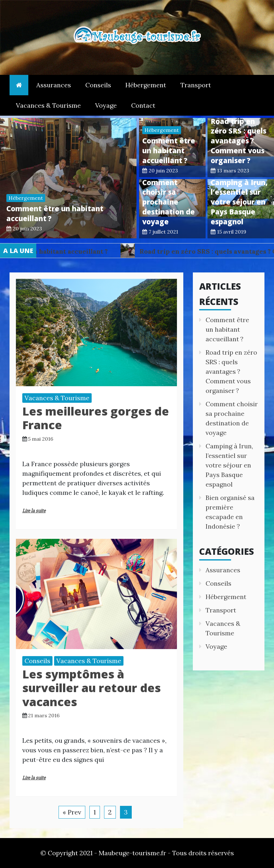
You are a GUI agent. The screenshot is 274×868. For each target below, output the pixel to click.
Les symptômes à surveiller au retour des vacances (91, 688)
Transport (196, 85)
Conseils (98, 85)
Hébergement (146, 85)
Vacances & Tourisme (48, 105)
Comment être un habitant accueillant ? (169, 150)
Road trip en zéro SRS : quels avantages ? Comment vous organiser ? (239, 141)
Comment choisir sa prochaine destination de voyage (169, 202)
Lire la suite (34, 511)
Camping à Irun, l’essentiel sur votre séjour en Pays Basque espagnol (239, 202)
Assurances (54, 85)
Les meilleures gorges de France (96, 418)
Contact (143, 105)
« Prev (72, 812)
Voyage (106, 105)
